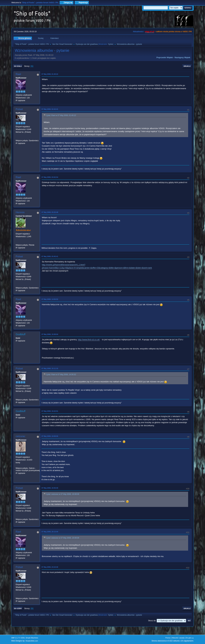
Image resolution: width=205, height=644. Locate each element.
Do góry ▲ (190, 638)
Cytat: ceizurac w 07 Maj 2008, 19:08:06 (63, 494)
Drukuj (187, 66)
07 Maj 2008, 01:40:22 (50, 74)
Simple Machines (32, 638)
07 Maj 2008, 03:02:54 (50, 177)
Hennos (20, 212)
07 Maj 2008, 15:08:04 (50, 334)
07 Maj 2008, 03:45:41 (50, 256)
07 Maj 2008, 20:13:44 (50, 532)
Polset (19, 109)
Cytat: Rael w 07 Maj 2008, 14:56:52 (61, 375)
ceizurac (20, 436)
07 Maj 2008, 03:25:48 (50, 212)
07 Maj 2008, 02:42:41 (50, 109)
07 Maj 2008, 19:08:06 (50, 436)
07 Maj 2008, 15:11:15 (50, 368)
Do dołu (18, 66)
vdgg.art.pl (150, 32)
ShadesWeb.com (32, 641)
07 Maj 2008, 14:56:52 (50, 299)
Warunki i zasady (178, 638)
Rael (18, 74)
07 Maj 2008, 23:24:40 (50, 567)
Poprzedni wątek (165, 57)
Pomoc (168, 638)
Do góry (18, 608)
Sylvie (111, 44)
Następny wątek (182, 57)
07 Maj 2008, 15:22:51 (50, 411)
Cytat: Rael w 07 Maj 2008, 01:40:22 (61, 115)
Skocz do (152, 621)
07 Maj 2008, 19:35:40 (50, 488)
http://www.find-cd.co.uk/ (89, 340)
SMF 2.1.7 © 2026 (18, 638)
